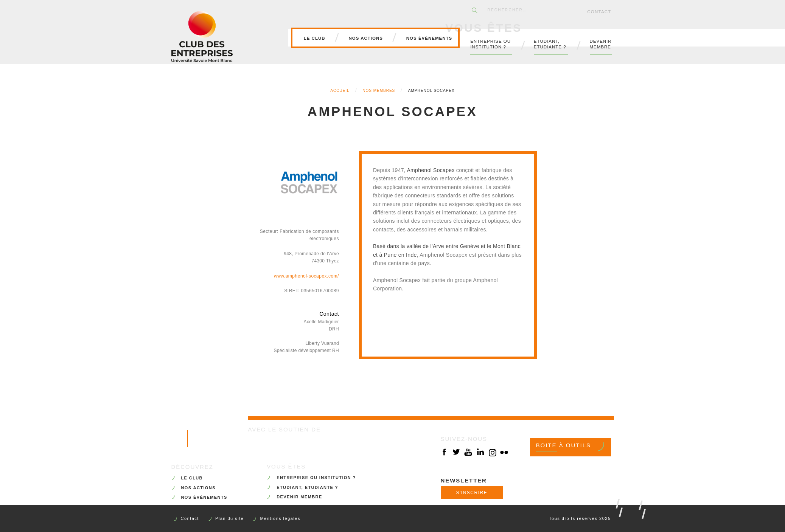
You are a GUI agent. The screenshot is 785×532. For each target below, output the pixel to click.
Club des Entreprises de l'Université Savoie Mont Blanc (202, 36)
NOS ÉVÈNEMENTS (204, 497)
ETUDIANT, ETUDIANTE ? (307, 487)
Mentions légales (280, 518)
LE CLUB (192, 478)
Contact (599, 12)
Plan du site (229, 518)
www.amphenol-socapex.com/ (306, 276)
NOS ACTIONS (198, 488)
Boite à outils (564, 445)
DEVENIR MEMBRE (299, 497)
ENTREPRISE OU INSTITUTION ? (316, 478)
